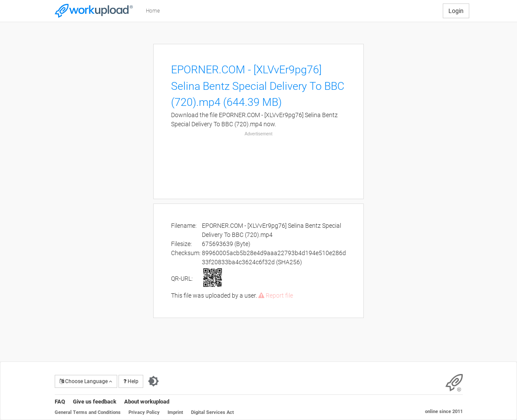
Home (153, 11)
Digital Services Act (212, 412)
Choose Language (86, 381)
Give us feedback (95, 402)
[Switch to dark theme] (153, 381)
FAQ (60, 402)
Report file (276, 295)
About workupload (147, 402)
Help (131, 381)
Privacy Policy (144, 412)
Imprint (175, 412)
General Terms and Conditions (88, 412)
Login (456, 11)
